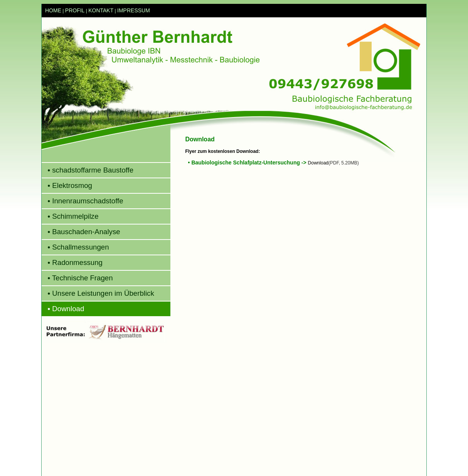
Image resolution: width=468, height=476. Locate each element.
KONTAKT (101, 10)
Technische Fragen (77, 278)
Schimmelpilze (70, 216)
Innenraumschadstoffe (82, 201)
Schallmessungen (75, 247)
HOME (53, 10)
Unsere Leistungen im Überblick (98, 293)
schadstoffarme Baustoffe (88, 170)
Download (63, 309)
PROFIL (75, 10)
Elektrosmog (67, 185)
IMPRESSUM (134, 10)
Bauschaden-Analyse (81, 232)
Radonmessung (72, 262)
